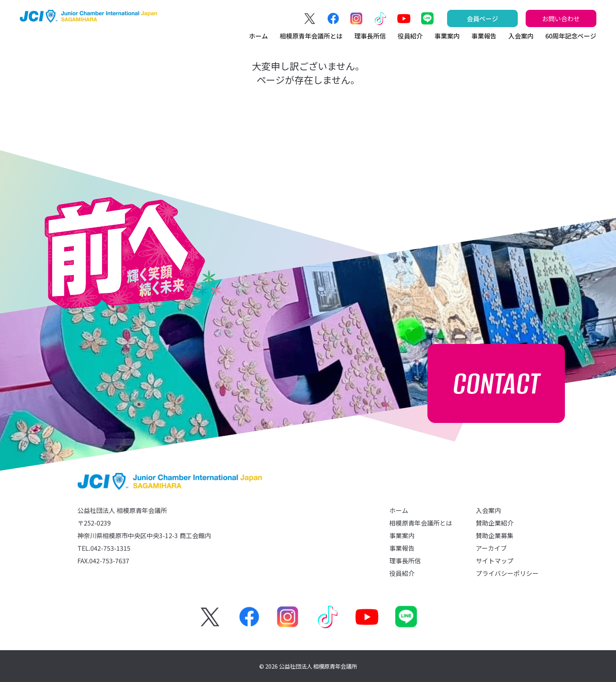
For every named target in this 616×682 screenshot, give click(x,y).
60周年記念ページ (571, 36)
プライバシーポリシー (507, 573)
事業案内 (447, 36)
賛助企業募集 (495, 535)
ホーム (258, 36)
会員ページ (482, 18)
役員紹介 (410, 36)
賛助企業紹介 (495, 523)
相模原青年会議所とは (311, 36)
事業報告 (484, 36)
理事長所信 (370, 36)
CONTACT (496, 383)
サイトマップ (495, 561)
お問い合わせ (561, 18)
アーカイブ (491, 548)
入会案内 (521, 36)
